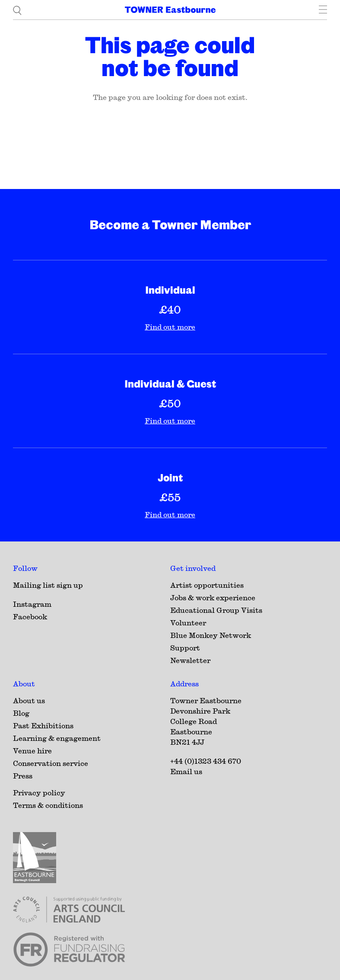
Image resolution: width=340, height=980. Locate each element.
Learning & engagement (57, 738)
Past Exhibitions (43, 725)
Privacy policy (39, 793)
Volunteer (188, 623)
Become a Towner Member (170, 224)
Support (185, 648)
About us (29, 700)
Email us (186, 771)
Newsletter (190, 660)
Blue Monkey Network (211, 635)
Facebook (30, 617)
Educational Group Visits (216, 610)
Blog (21, 713)
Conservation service (51, 763)
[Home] (170, 10)
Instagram (32, 604)
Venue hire (32, 751)
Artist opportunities (207, 585)
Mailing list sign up (48, 585)
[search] (17, 10)
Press (23, 776)
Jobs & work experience (213, 597)
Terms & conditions (48, 805)
